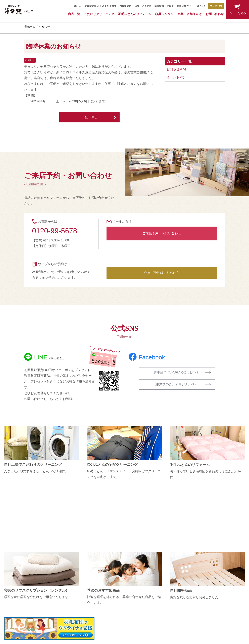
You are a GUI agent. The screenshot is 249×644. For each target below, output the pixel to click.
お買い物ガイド (185, 6)
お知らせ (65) (176, 69)
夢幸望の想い (92, 6)
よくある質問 (109, 6)
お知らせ (44, 27)
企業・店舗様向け (190, 14)
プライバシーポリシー (205, 602)
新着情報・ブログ (164, 6)
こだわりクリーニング (99, 14)
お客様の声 (125, 6)
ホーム (78, 6)
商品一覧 (74, 14)
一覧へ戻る (89, 117)
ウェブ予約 (216, 6)
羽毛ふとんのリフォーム (135, 14)
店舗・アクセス (143, 6)
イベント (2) (175, 77)
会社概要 (197, 574)
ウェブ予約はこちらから (162, 273)
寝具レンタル (164, 14)
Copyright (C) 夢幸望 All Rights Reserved (122, 638)
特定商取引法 (199, 595)
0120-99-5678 (55, 231)
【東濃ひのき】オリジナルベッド (177, 384)
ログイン (201, 6)
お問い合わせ (215, 14)
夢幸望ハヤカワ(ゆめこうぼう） (177, 372)
